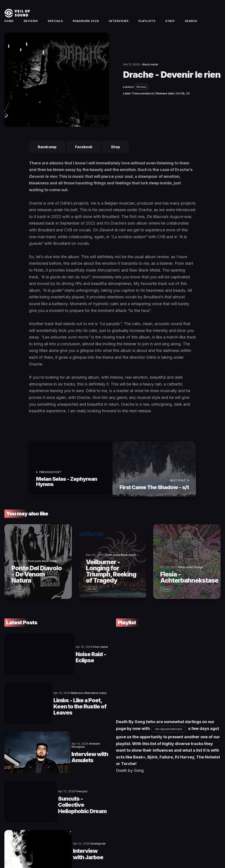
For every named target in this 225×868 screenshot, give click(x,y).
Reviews (31, 26)
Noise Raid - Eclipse (75, 657)
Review (141, 96)
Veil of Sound (25, 849)
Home (9, 26)
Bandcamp (47, 156)
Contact (41, 849)
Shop (115, 156)
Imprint (80, 849)
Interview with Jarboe (68, 801)
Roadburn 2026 (86, 26)
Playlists (147, 26)
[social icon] (195, 850)
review (18, 595)
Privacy (92, 849)
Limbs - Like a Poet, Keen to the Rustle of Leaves (77, 693)
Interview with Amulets (68, 729)
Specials (55, 26)
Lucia (127, 96)
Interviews (119, 26)
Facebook (84, 156)
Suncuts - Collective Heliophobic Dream (76, 765)
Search (191, 26)
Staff (170, 26)
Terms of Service (61, 849)
